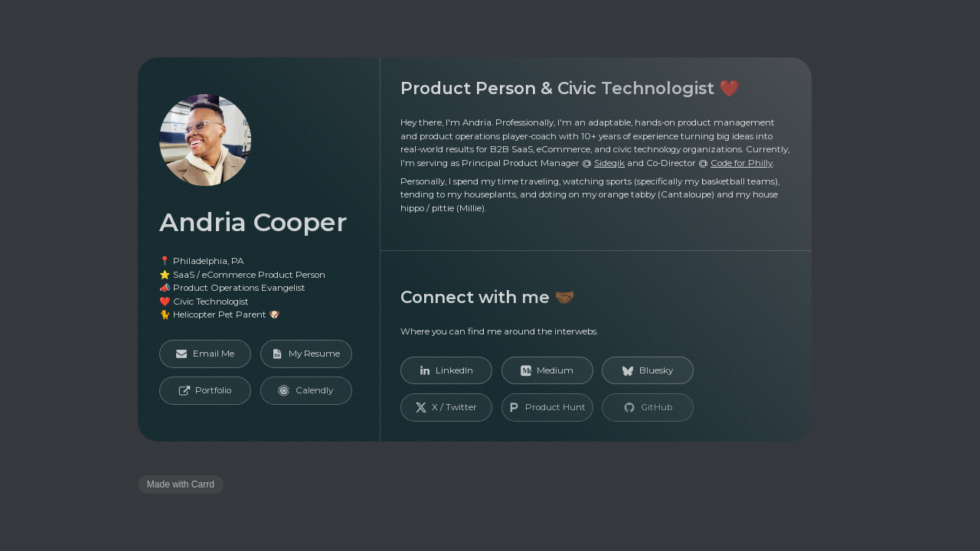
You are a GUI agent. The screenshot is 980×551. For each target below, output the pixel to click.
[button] (206, 354)
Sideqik (609, 163)
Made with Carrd (181, 484)
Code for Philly (742, 163)
